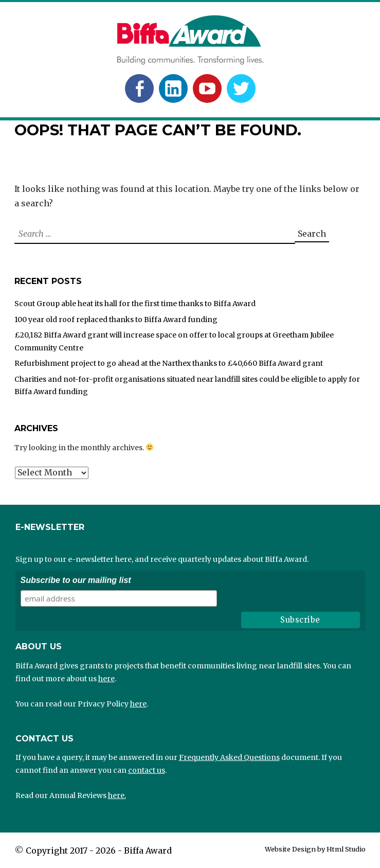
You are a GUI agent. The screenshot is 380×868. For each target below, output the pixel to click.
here (106, 679)
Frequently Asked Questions (229, 757)
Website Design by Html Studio (315, 849)
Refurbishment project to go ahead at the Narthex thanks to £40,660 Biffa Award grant (169, 363)
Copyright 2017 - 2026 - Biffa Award (99, 851)
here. (117, 795)
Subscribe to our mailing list (76, 580)
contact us (147, 770)
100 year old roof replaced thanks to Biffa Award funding (116, 320)
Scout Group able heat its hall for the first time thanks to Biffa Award (135, 304)
